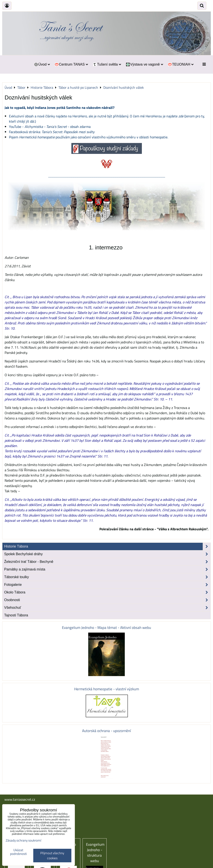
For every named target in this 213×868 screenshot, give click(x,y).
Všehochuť (107, 608)
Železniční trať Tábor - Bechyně (107, 562)
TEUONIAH (181, 64)
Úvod (42, 64)
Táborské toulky (107, 577)
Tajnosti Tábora (16, 615)
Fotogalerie (107, 585)
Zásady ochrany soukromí (23, 840)
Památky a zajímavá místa (107, 569)
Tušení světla (107, 64)
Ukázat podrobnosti (18, 852)
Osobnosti (107, 600)
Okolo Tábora (107, 592)
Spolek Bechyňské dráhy (107, 554)
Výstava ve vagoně (144, 64)
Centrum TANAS (71, 64)
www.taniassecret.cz (20, 799)
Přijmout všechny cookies (52, 856)
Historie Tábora (107, 546)
